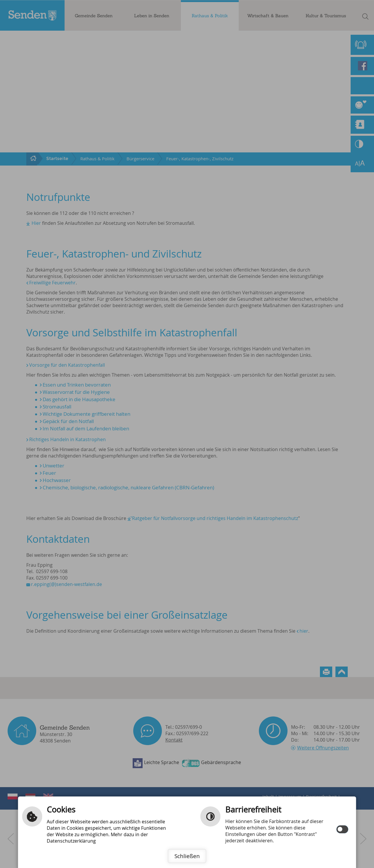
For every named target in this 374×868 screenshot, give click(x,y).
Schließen (187, 856)
